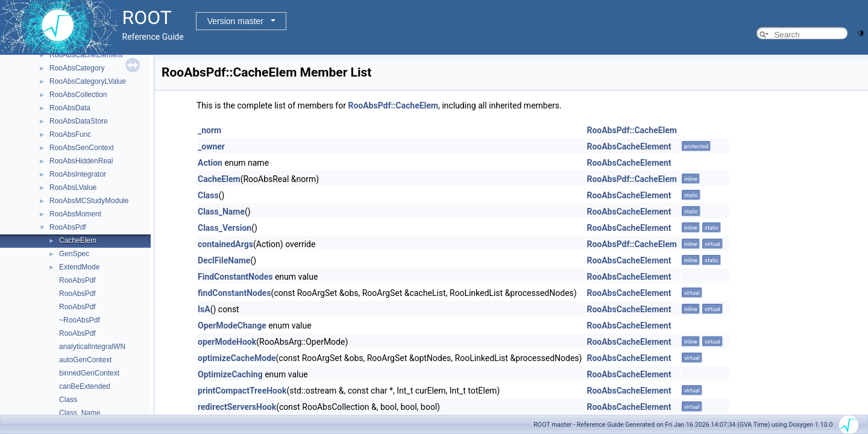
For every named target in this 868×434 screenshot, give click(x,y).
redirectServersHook (237, 407)
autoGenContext (85, 360)
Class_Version (225, 228)
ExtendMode (79, 267)
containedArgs (225, 244)
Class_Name (80, 413)
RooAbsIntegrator (78, 174)
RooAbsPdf (68, 227)
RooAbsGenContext (82, 148)
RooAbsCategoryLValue (88, 81)
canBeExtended (85, 386)
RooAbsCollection (78, 95)
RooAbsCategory (77, 68)
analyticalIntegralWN (92, 347)
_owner (211, 146)
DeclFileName (224, 260)
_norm (209, 130)
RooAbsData (70, 108)
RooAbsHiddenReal (81, 161)
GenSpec (74, 254)
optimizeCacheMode (237, 358)
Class (68, 400)
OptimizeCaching (230, 374)
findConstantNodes (234, 293)
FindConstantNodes (235, 277)
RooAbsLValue (73, 187)
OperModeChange (232, 325)
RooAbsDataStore (79, 121)
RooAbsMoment (75, 214)
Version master (235, 21)
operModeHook (227, 342)
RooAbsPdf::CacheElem (393, 105)
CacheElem (78, 241)
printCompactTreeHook (242, 391)
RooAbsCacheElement (86, 55)
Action (210, 163)
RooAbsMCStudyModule (89, 201)
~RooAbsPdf (80, 320)
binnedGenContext (89, 373)
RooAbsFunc (70, 134)
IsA (204, 309)
